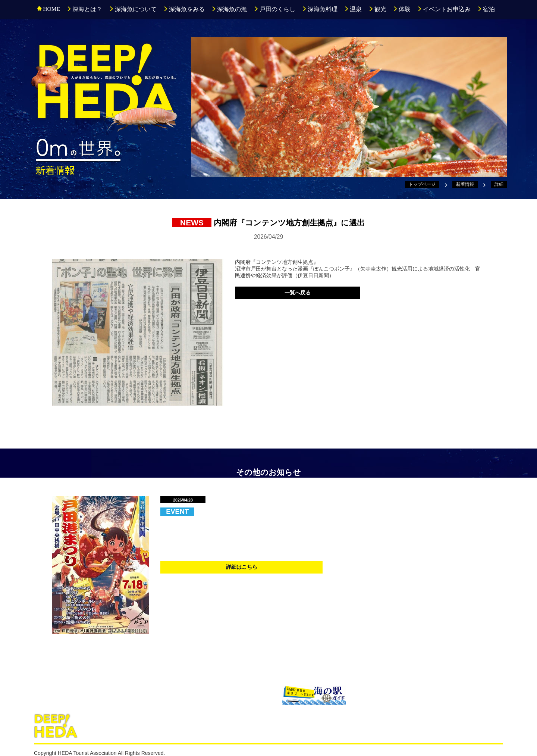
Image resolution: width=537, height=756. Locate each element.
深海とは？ (84, 9)
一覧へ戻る (298, 293)
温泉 (353, 9)
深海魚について (133, 9)
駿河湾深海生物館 (156, 694)
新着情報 (465, 184)
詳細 (499, 184)
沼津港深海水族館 (73, 694)
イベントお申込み (444, 9)
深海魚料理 (320, 9)
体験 (402, 9)
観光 (377, 9)
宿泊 (486, 9)
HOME (49, 9)
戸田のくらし (274, 9)
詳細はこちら (242, 567)
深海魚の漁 (229, 9)
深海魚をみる (184, 9)
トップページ (422, 184)
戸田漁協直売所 (239, 694)
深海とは (97, 726)
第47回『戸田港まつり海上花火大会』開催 (272, 511)
